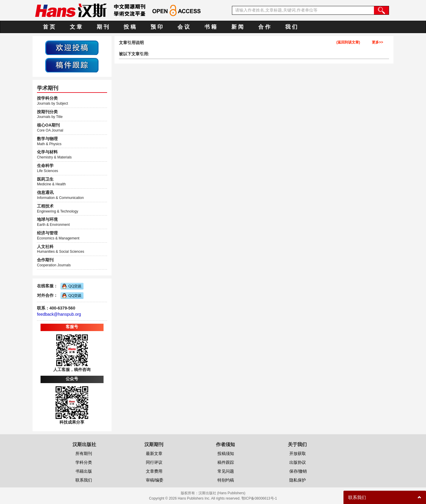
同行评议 (154, 462)
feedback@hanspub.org (59, 314)
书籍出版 (84, 471)
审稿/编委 (155, 480)
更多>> (377, 42)
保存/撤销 (298, 471)
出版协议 (298, 462)
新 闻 (237, 27)
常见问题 (226, 471)
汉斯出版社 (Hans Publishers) (222, 493)
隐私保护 (298, 480)
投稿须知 (226, 453)
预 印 (157, 27)
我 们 (291, 27)
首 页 (49, 27)
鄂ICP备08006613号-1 (259, 498)
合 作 (264, 27)
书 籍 (210, 27)
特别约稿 (226, 480)
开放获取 (298, 453)
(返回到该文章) (348, 42)
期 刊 (103, 27)
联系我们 (84, 480)
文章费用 (154, 471)
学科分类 (84, 462)
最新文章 (154, 453)
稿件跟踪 (226, 462)
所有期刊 (84, 453)
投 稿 (130, 27)
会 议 (184, 27)
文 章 (76, 27)
